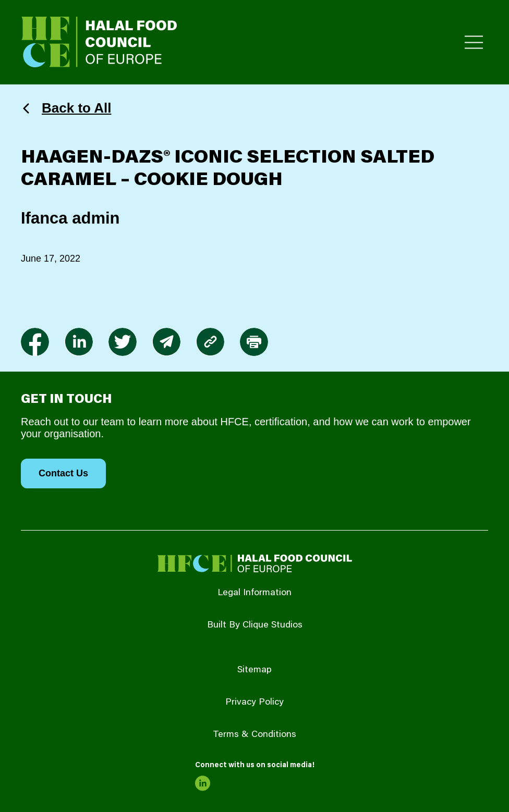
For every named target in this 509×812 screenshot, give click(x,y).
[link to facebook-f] (35, 342)
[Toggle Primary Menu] (474, 42)
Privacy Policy (254, 703)
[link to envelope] (166, 342)
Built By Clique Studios (255, 625)
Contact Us (63, 473)
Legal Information (254, 593)
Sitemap (254, 670)
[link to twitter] (123, 342)
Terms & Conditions (254, 735)
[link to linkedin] (79, 342)
